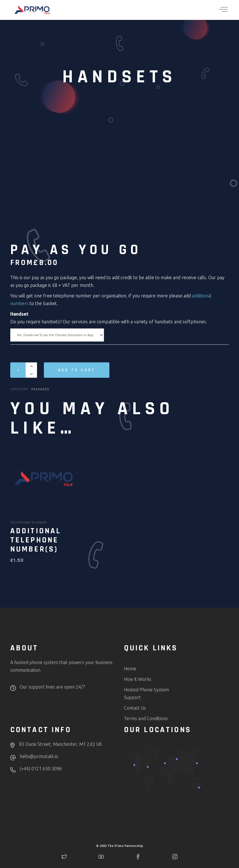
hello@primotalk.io (39, 756)
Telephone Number (29, 522)
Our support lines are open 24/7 (52, 687)
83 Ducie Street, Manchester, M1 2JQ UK (61, 744)
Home (130, 669)
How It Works (138, 679)
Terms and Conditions (146, 718)
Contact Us (135, 708)
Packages (40, 389)
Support (132, 697)
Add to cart (77, 370)
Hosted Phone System (146, 690)
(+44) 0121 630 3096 (41, 769)
